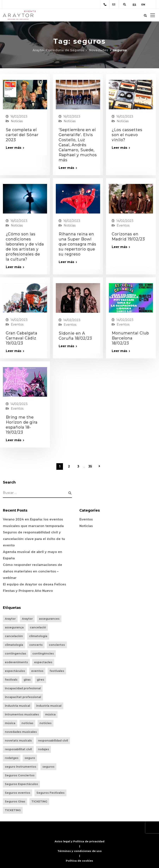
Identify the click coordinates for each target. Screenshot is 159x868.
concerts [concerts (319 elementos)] (36, 645)
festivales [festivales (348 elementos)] (57, 671)
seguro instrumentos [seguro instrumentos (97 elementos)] (21, 767)
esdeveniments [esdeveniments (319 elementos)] (16, 662)
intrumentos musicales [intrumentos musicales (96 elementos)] (22, 714)
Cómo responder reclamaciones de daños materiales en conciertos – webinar (33, 571)
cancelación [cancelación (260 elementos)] (14, 636)
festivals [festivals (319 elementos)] (11, 680)
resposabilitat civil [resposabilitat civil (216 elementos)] (18, 749)
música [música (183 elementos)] (10, 723)
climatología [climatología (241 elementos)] (14, 645)
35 (90, 466)
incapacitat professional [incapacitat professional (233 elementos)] (23, 697)
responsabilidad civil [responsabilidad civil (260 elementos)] (53, 741)
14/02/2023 (125, 221)
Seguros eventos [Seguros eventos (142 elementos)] (18, 793)
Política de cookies (79, 861)
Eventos (123, 225)
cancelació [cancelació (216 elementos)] (38, 627)
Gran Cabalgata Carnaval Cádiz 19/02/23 (22, 338)
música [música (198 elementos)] (50, 714)
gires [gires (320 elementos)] (40, 680)
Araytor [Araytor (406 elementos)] (10, 619)
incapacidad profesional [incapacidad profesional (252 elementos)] (23, 688)
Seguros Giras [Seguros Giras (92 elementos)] (15, 801)
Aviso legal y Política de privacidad (79, 841)
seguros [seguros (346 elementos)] (48, 767)
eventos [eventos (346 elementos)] (37, 671)
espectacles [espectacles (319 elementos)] (43, 662)
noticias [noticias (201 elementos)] (27, 723)
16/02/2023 (19, 117)
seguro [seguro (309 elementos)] (30, 758)
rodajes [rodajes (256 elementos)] (43, 749)
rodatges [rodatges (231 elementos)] (12, 758)
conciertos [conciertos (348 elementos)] (57, 645)
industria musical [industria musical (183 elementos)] (49, 706)
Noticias (17, 121)
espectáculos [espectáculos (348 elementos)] (15, 671)
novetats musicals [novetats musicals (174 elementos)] (18, 741)
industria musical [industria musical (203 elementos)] (17, 706)
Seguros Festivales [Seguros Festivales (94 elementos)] (50, 793)
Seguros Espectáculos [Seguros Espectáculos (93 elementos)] (21, 784)
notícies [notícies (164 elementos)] (46, 723)
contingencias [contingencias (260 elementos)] (15, 654)
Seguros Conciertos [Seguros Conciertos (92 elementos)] (20, 775)
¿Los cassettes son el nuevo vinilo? (127, 135)
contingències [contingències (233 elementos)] (43, 654)
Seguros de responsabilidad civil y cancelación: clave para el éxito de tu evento (34, 539)
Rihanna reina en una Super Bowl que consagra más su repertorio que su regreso (77, 244)
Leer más (14, 148)
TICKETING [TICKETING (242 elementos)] (13, 810)
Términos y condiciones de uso (80, 851)
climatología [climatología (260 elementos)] (38, 636)
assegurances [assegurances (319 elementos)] (49, 619)
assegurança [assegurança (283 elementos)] (14, 627)
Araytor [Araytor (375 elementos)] (27, 619)
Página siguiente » (99, 466)
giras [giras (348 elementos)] (27, 680)
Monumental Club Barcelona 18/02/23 (130, 338)
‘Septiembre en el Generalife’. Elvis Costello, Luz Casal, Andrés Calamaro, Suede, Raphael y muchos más (78, 145)
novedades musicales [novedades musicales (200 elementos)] (21, 732)
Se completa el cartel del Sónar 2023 (22, 135)
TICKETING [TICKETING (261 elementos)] (39, 801)
